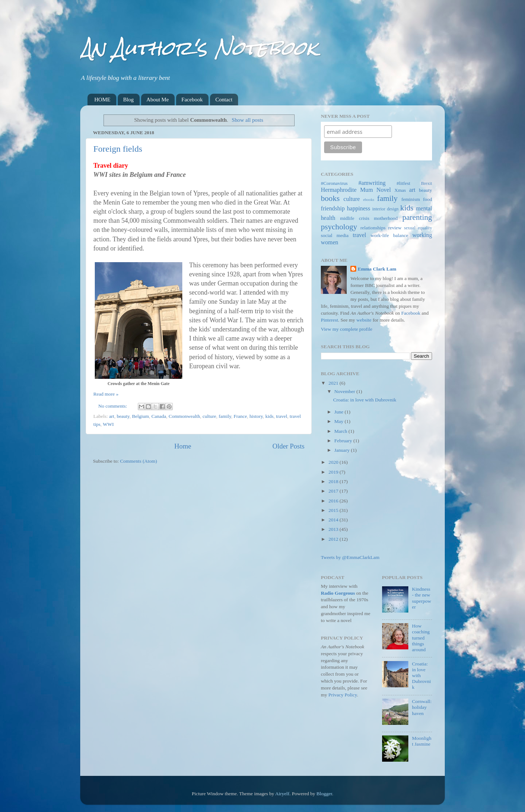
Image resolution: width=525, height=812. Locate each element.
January (343, 450)
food (427, 199)
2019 (334, 472)
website (364, 320)
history (256, 416)
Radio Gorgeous (338, 593)
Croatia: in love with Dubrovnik (365, 400)
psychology (339, 227)
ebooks (369, 199)
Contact (224, 100)
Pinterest (329, 320)
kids (270, 416)
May (339, 421)
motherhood (386, 218)
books (330, 198)
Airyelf (282, 794)
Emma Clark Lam (377, 269)
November (345, 391)
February (344, 441)
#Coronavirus (334, 183)
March (341, 431)
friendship (333, 209)
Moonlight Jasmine (422, 741)
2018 (334, 481)
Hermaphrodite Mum (347, 190)
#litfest (404, 183)
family (225, 416)
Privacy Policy (343, 695)
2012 (334, 539)
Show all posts (247, 120)
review (395, 228)
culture (209, 416)
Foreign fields (118, 149)
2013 (334, 529)
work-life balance (390, 235)
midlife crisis (355, 218)
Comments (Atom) (139, 461)
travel (282, 416)
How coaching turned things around (421, 638)
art (112, 416)
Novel (384, 190)
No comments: (114, 406)
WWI (108, 424)
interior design (385, 209)
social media (335, 235)
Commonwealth (184, 416)
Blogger (324, 794)
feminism (411, 199)
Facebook (192, 100)
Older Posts (288, 446)
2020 (334, 462)
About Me (158, 100)
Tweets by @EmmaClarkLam (350, 557)
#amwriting (372, 183)
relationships (373, 228)
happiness (358, 209)
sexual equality (418, 228)
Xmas (400, 190)
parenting (417, 217)
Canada (159, 416)
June (339, 412)
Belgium (141, 416)
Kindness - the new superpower (422, 598)
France (240, 416)
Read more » (106, 394)
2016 (334, 501)
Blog (129, 100)
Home (183, 446)
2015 (334, 510)
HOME (102, 100)
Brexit (427, 183)
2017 (334, 491)
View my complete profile (347, 329)
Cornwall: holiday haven (422, 707)
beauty (123, 416)
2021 (334, 383)
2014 (334, 520)
